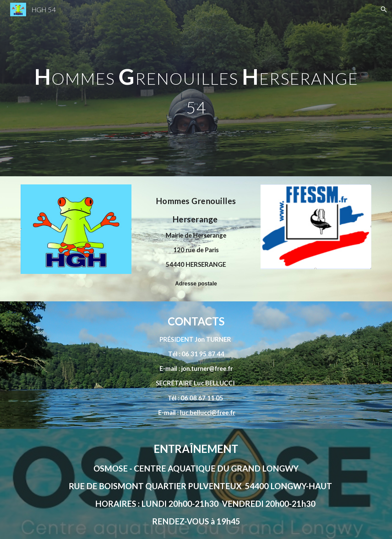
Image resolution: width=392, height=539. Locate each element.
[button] (384, 9)
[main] (196, 88)
